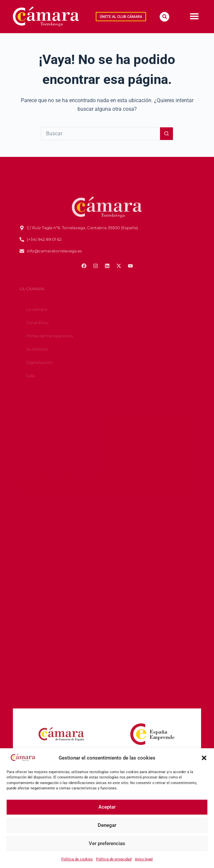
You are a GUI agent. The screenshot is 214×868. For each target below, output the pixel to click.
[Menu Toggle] (194, 16)
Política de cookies (77, 859)
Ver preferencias (107, 843)
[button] (204, 758)
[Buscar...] (100, 134)
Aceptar (107, 807)
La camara (37, 309)
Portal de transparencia (50, 336)
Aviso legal (144, 859)
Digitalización (40, 362)
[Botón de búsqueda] (167, 134)
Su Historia (37, 349)
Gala (30, 376)
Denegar (107, 825)
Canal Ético (37, 323)
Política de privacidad (114, 859)
